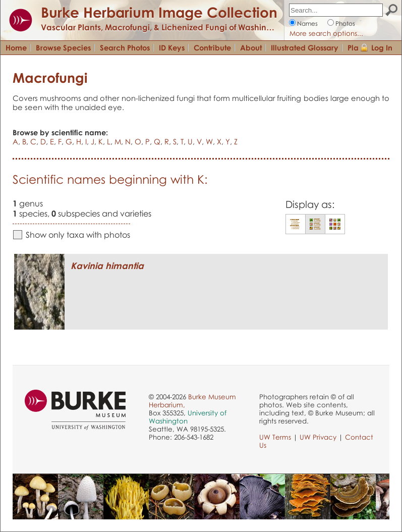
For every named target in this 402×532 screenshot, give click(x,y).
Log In (382, 47)
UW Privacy (318, 437)
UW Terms (275, 437)
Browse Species (63, 47)
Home (16, 47)
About (251, 47)
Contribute (212, 47)
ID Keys (172, 47)
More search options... (326, 33)
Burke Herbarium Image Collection (159, 12)
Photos (345, 23)
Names (307, 23)
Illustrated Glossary (305, 47)
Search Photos (125, 47)
